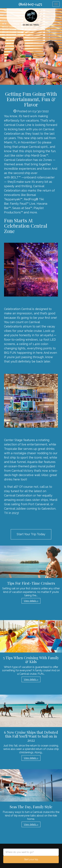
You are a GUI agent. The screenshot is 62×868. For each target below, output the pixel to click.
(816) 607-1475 (30, 4)
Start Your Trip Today (31, 534)
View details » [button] (31, 601)
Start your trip (31, 859)
